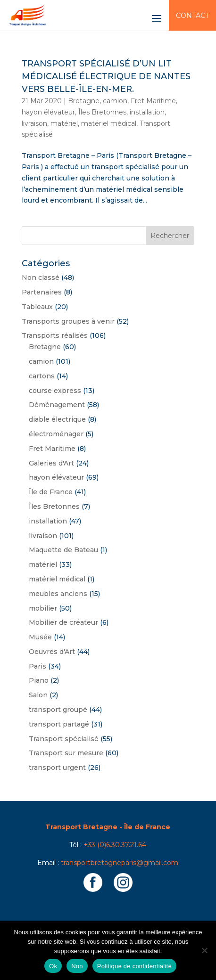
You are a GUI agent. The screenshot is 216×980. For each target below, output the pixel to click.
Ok (53, 966)
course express (55, 391)
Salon (38, 695)
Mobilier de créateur (63, 622)
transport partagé (59, 724)
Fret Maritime (153, 101)
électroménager (56, 434)
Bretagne (84, 101)
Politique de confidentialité (134, 966)
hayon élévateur (48, 112)
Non (77, 966)
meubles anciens (58, 594)
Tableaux (37, 307)
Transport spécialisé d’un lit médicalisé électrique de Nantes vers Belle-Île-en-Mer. (106, 76)
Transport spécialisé (64, 739)
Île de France (51, 492)
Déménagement (57, 405)
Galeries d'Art (51, 463)
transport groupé (58, 710)
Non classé (41, 278)
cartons (42, 376)
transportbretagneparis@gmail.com (120, 863)
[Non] (204, 950)
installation (147, 112)
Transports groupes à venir (68, 321)
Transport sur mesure (66, 753)
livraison (34, 123)
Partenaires (42, 292)
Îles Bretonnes (102, 112)
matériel (64, 123)
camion (115, 101)
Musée (40, 637)
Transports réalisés (55, 335)
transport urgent (57, 768)
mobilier (43, 608)
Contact (192, 16)
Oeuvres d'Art (52, 652)
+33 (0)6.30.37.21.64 (115, 845)
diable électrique (57, 419)
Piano (39, 680)
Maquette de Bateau (63, 550)
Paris (37, 666)
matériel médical (109, 123)
